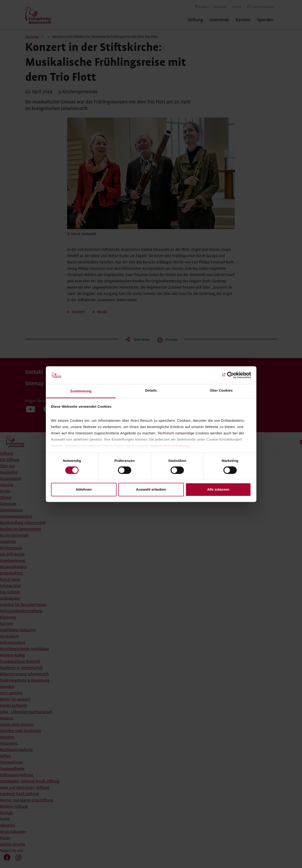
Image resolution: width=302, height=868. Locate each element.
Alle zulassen (218, 490)
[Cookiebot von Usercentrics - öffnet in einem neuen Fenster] (231, 375)
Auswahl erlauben (151, 490)
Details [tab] (151, 391)
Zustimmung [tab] (81, 391)
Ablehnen (84, 490)
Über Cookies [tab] (221, 391)
